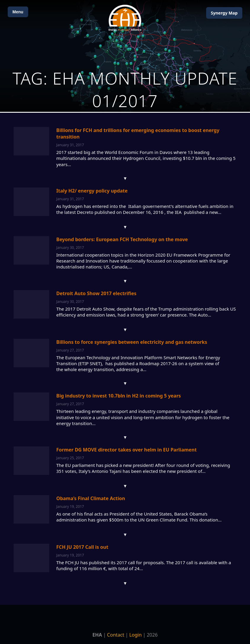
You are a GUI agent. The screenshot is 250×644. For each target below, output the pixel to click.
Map (224, 13)
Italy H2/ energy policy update (92, 191)
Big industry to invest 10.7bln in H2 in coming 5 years (119, 396)
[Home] (125, 18)
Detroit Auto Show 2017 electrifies (96, 293)
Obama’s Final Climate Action (91, 498)
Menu (18, 12)
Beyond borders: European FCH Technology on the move (122, 239)
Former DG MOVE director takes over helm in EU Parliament (126, 450)
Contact (116, 635)
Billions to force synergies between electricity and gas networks (132, 342)
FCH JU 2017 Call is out (82, 547)
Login (135, 635)
